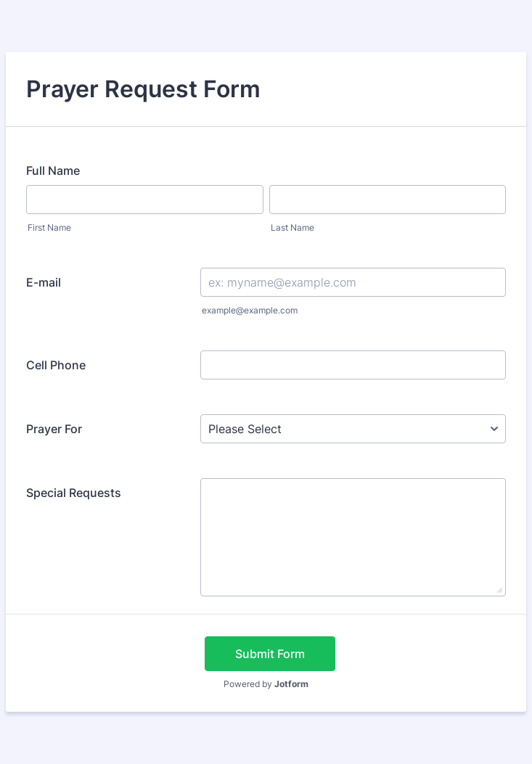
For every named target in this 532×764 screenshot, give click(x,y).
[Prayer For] (353, 429)
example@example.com (250, 310)
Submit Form (270, 654)
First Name (49, 227)
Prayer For (54, 429)
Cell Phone (56, 365)
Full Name (53, 171)
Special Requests (74, 493)
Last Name (292, 227)
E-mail (44, 282)
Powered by (266, 684)
